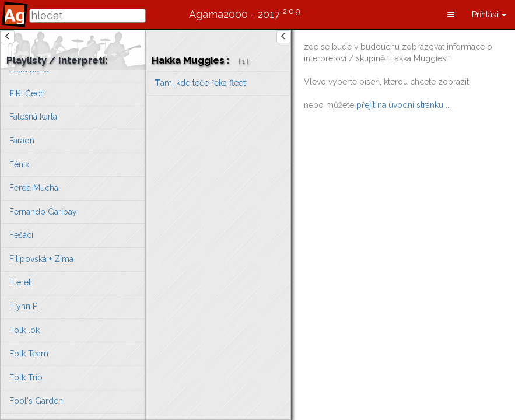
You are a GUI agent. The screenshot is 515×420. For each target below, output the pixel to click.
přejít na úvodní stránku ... (404, 105)
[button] (451, 15)
